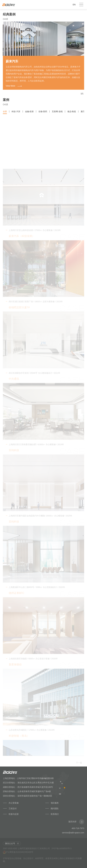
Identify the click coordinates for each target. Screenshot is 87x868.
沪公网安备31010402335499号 (18, 852)
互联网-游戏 (57, 114)
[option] (43, 56)
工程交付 (13, 808)
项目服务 (55, 803)
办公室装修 (14, 803)
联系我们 (55, 814)
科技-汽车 (16, 114)
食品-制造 (72, 114)
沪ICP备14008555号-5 (61, 848)
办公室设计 (28, 858)
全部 (5, 114)
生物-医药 (43, 114)
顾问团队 (55, 808)
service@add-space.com (73, 833)
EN (74, 5)
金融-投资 (29, 114)
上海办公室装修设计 (67, 858)
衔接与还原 (14, 814)
